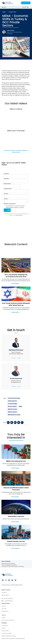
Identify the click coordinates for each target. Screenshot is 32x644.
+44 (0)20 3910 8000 (8, 599)
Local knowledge (12, 404)
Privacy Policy (5, 625)
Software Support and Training (9, 636)
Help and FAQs (5, 611)
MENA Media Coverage (14, 415)
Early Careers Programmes (8, 620)
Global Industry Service (16, 541)
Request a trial (26, 3)
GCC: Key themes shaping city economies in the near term (16, 276)
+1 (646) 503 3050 (8, 601)
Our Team (4, 609)
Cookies (4, 628)
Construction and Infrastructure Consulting (13, 566)
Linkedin (14, 358)
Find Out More (16, 284)
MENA (20, 406)
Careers (4, 618)
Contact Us (4, 592)
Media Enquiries (5, 595)
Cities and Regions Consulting (9, 565)
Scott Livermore (16, 378)
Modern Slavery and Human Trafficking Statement (13, 639)
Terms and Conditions (7, 633)
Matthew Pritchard (16, 350)
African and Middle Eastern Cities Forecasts (16, 489)
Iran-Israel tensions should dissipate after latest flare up (16, 304)
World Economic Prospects (8, 563)
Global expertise (12, 401)
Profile (19, 358)
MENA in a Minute (12, 412)
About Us (4, 606)
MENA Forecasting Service (16, 461)
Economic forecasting (14, 398)
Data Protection (5, 631)
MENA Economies (12, 409)
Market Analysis (12, 406)
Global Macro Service (16, 516)
